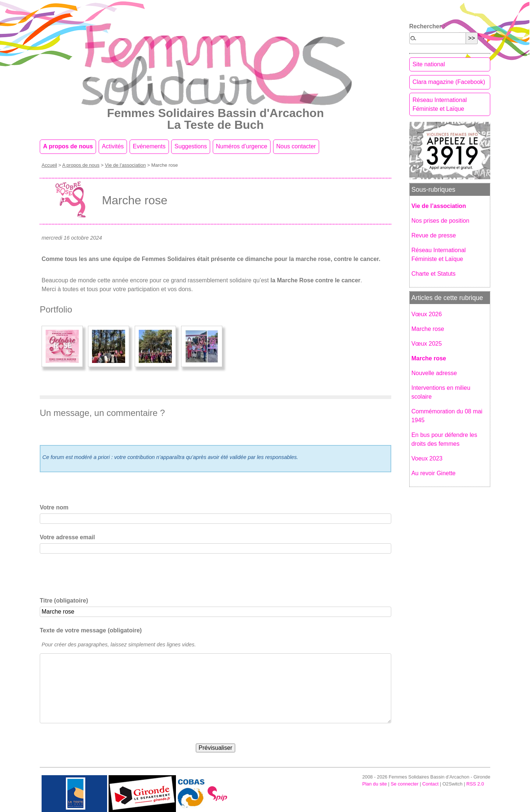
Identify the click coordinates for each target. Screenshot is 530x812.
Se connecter (404, 784)
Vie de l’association (125, 165)
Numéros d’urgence (242, 146)
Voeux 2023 (427, 458)
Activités (113, 146)
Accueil (49, 165)
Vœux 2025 (427, 344)
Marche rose (428, 329)
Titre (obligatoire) (64, 601)
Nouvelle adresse (434, 373)
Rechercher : (427, 26)
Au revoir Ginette (434, 473)
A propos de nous (68, 146)
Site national (429, 64)
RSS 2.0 (475, 784)
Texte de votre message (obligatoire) (91, 630)
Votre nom (54, 507)
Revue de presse (434, 235)
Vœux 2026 (427, 314)
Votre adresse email (67, 537)
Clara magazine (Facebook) (449, 82)
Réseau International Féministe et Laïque (440, 104)
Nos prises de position (440, 221)
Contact (430, 784)
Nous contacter (296, 146)
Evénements (149, 146)
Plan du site (374, 784)
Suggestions (191, 146)
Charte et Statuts (434, 274)
